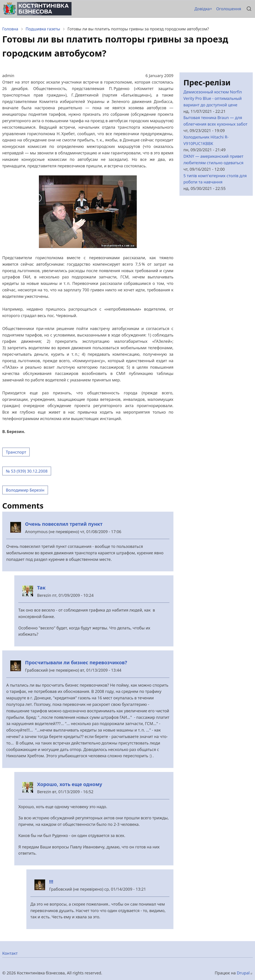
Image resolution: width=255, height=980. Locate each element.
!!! (51, 882)
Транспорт (16, 452)
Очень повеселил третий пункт (64, 524)
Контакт (10, 953)
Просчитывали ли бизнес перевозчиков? (76, 662)
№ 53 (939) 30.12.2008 (27, 471)
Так (41, 588)
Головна (10, 29)
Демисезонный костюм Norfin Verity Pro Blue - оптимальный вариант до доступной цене (213, 98)
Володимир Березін (25, 490)
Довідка (202, 9)
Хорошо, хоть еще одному (70, 784)
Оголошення (229, 9)
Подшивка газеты (43, 29)
